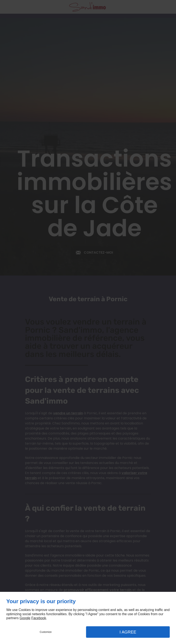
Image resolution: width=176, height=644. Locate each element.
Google (25, 618)
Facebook (39, 618)
